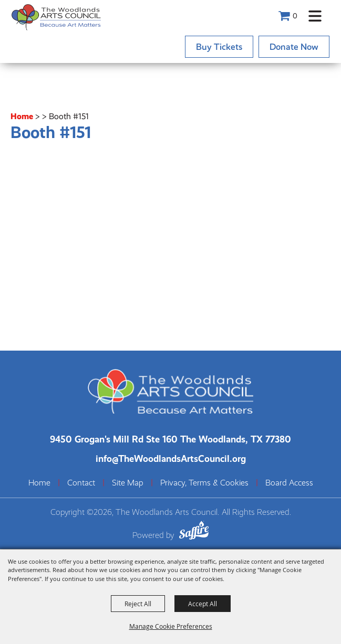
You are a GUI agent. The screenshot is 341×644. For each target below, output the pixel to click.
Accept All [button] (203, 604)
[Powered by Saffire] (194, 532)
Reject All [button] (138, 604)
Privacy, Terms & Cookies (204, 483)
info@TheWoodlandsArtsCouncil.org (171, 458)
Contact (81, 483)
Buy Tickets (219, 47)
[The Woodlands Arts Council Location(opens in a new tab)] (170, 439)
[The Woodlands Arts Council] (56, 17)
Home (22, 116)
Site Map (128, 483)
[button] (315, 16)
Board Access (289, 483)
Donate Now (294, 47)
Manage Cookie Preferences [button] (171, 626)
